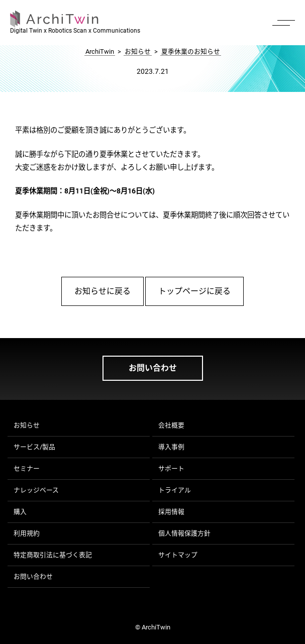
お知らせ (27, 425)
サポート (171, 468)
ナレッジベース (36, 490)
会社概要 (171, 425)
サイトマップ (178, 555)
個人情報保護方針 (184, 533)
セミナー (27, 468)
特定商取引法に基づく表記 (53, 555)
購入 (20, 512)
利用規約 (27, 533)
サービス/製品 (34, 447)
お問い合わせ (153, 368)
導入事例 (171, 447)
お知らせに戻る (103, 291)
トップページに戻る (194, 291)
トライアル (175, 490)
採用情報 (171, 512)
